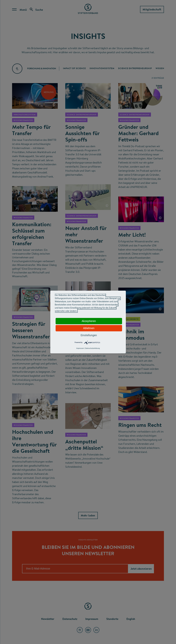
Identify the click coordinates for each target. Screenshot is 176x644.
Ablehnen (89, 328)
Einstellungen (89, 335)
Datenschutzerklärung (92, 348)
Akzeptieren (89, 321)
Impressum (80, 348)
